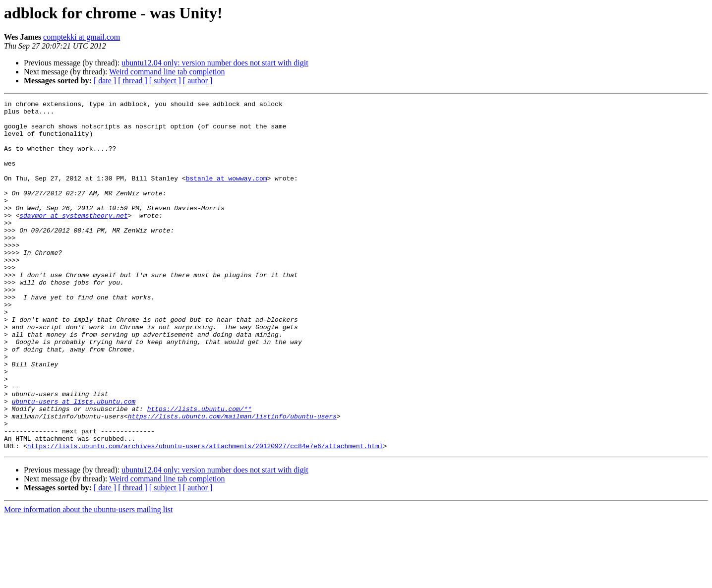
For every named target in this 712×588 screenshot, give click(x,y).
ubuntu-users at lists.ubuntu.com (74, 462)
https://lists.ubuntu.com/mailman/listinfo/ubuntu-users (232, 480)
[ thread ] (133, 81)
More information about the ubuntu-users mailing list (88, 579)
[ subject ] (165, 81)
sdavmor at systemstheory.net (73, 239)
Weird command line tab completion (167, 72)
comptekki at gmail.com (82, 37)
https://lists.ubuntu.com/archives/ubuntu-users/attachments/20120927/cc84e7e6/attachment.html (205, 516)
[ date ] (105, 81)
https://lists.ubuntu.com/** (200, 471)
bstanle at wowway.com (227, 194)
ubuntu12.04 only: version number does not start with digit (215, 63)
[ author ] (198, 81)
